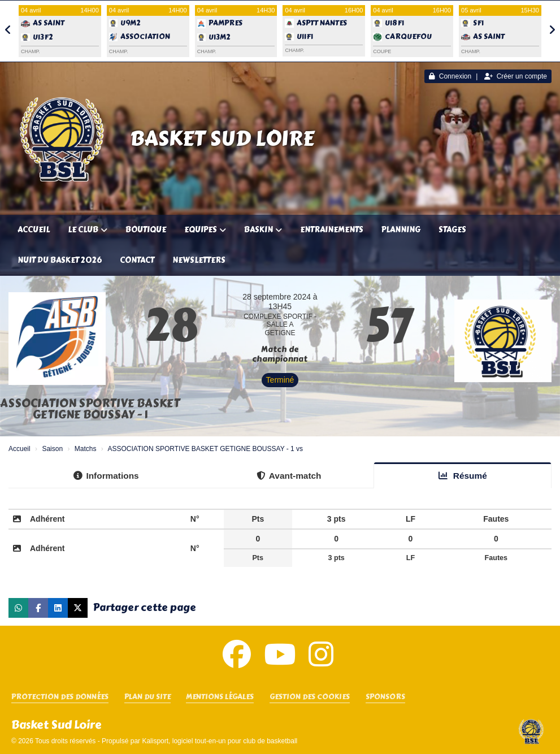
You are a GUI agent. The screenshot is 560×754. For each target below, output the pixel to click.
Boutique (146, 230)
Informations (106, 476)
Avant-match (289, 476)
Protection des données (60, 697)
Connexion (450, 76)
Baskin (263, 230)
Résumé (463, 476)
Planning (401, 230)
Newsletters (199, 260)
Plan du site (147, 697)
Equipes (205, 230)
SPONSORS (385, 697)
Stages (452, 230)
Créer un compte (516, 76)
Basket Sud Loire (222, 138)
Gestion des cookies (310, 697)
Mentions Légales (220, 697)
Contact (137, 260)
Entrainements (332, 230)
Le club (88, 230)
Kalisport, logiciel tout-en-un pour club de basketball (220, 741)
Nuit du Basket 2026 (60, 260)
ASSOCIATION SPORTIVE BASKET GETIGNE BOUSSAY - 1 (90, 409)
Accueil (34, 230)
